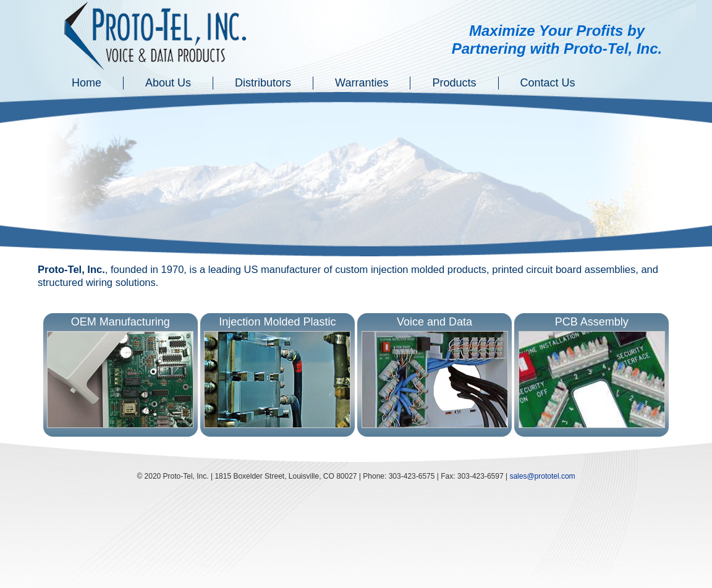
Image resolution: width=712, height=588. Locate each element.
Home (87, 83)
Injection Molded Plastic (277, 372)
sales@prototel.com (542, 476)
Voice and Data (435, 372)
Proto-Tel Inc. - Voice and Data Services (156, 37)
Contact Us (548, 83)
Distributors (263, 83)
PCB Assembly (592, 372)
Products (454, 83)
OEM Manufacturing (120, 372)
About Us (168, 83)
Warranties (362, 83)
